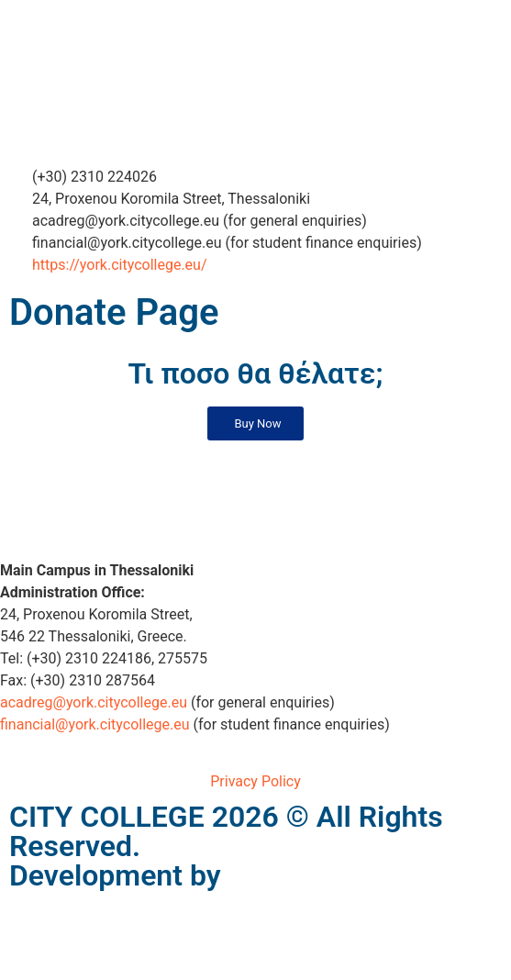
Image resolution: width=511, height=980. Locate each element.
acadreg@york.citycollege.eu (94, 702)
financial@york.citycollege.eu (95, 724)
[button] (255, 423)
